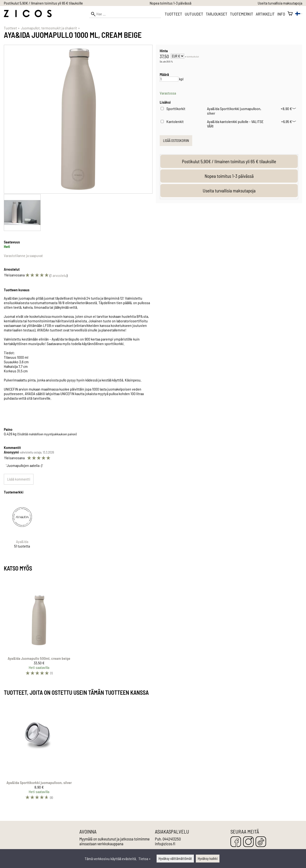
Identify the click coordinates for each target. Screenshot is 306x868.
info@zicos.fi (165, 844)
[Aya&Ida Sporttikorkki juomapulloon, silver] (39, 752)
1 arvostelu (59, 275)
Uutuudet (194, 14)
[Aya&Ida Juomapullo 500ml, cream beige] (39, 628)
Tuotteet (173, 14)
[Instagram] (248, 842)
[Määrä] (169, 79)
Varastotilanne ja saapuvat (23, 255)
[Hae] (125, 14)
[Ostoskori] (290, 14)
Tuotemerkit (242, 14)
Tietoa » (145, 859)
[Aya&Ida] (22, 528)
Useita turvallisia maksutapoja (280, 3)
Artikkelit (265, 14)
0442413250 (172, 839)
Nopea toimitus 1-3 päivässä (170, 3)
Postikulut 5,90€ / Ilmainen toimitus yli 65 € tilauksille (43, 3)
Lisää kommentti (19, 479)
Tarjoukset (217, 14)
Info (281, 14)
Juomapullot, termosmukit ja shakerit (50, 28)
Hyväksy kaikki (208, 859)
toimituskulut (193, 56)
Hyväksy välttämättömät (175, 859)
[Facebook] (236, 842)
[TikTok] (261, 842)
